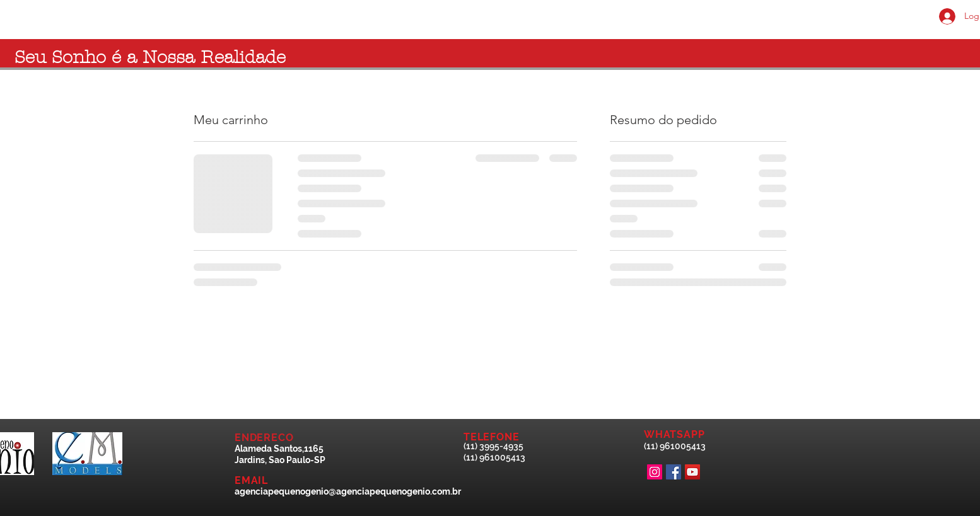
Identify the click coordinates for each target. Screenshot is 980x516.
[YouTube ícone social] (692, 472)
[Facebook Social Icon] (674, 472)
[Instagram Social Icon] (655, 472)
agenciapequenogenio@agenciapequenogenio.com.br (348, 491)
